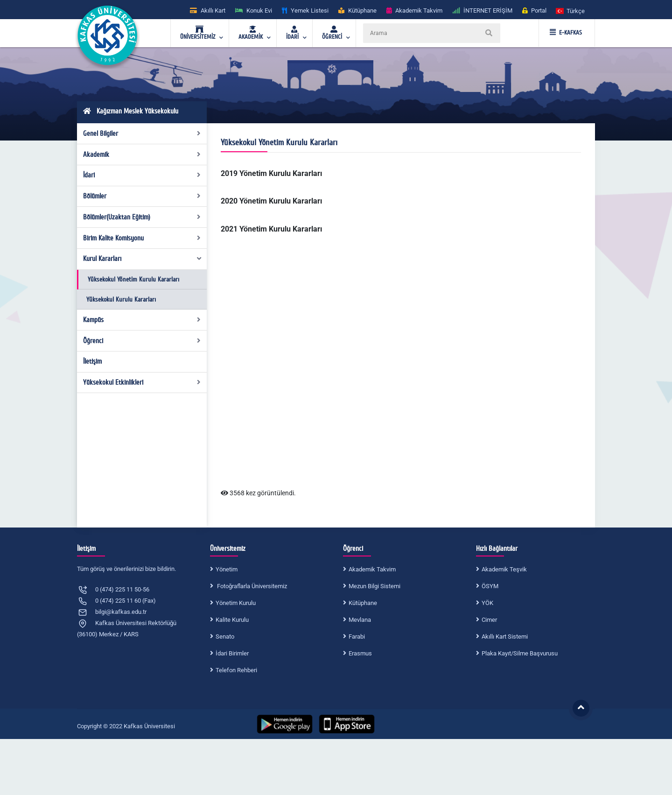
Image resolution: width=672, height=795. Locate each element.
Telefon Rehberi (236, 670)
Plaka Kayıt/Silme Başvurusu (520, 653)
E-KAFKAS (566, 33)
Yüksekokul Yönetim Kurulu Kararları (133, 279)
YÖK (487, 603)
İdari (142, 175)
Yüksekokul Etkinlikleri (142, 382)
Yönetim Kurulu (236, 603)
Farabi (357, 637)
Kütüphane (363, 603)
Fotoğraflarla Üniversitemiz (251, 586)
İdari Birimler (232, 653)
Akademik (142, 155)
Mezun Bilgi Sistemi (374, 586)
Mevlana (360, 620)
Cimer (489, 620)
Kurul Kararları (143, 259)
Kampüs (142, 320)
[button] (571, 11)
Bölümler (142, 196)
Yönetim (227, 569)
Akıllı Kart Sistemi (505, 637)
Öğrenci (142, 341)
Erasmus (360, 653)
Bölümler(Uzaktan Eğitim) (142, 217)
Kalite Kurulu (232, 620)
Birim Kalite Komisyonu (142, 238)
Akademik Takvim (372, 569)
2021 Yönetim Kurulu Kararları (271, 229)
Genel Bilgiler (142, 134)
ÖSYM (490, 586)
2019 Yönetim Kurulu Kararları (271, 173)
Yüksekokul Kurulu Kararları (121, 299)
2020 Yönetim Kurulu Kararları (271, 201)
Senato (225, 637)
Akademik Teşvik (504, 569)
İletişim (92, 361)
